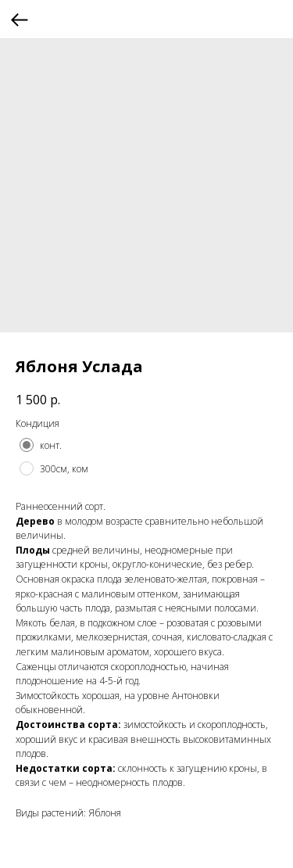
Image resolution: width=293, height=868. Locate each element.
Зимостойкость (48, 696)
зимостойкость (155, 725)
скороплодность (145, 667)
